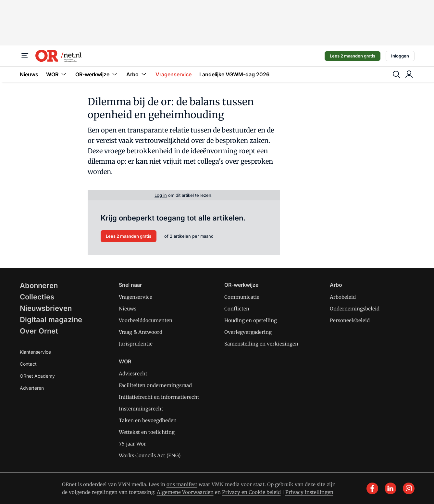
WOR (57, 74)
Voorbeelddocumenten (146, 320)
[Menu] (25, 56)
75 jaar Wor (132, 444)
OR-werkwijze (97, 74)
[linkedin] (391, 488)
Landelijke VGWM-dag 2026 (234, 74)
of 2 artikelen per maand (189, 236)
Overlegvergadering (248, 332)
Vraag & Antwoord (141, 332)
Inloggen (400, 56)
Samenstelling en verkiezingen (261, 344)
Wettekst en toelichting (147, 432)
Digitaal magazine (51, 320)
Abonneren (39, 285)
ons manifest (182, 484)
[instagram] (409, 488)
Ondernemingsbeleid (355, 309)
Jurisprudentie (136, 344)
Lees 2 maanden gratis (353, 56)
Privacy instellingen (309, 492)
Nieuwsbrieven (46, 308)
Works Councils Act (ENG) (150, 455)
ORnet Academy (37, 376)
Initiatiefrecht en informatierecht (159, 397)
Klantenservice (35, 352)
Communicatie (242, 297)
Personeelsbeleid (350, 320)
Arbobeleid (343, 297)
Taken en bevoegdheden (148, 420)
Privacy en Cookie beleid (251, 492)
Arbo (137, 74)
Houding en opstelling (251, 320)
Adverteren (32, 388)
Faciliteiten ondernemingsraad (155, 385)
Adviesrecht (133, 374)
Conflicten (237, 309)
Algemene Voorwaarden (185, 492)
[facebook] (372, 488)
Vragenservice (174, 74)
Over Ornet (39, 331)
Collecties (37, 297)
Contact (28, 364)
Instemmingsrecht (141, 409)
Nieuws (29, 74)
